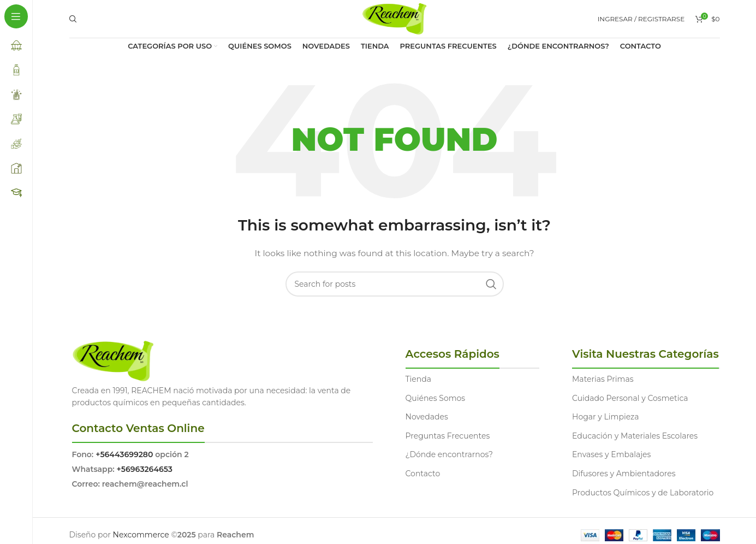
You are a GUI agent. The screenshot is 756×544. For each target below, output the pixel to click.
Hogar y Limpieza (605, 417)
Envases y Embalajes (611, 454)
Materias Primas (603, 379)
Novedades (427, 417)
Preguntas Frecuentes (448, 436)
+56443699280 (124, 454)
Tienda (418, 379)
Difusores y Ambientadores (624, 474)
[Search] (72, 19)
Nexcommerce (141, 535)
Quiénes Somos (436, 398)
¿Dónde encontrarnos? (450, 454)
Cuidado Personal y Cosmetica (630, 398)
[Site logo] (394, 18)
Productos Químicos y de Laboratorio (643, 493)
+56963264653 (145, 469)
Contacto (423, 474)
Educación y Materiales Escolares (635, 436)
